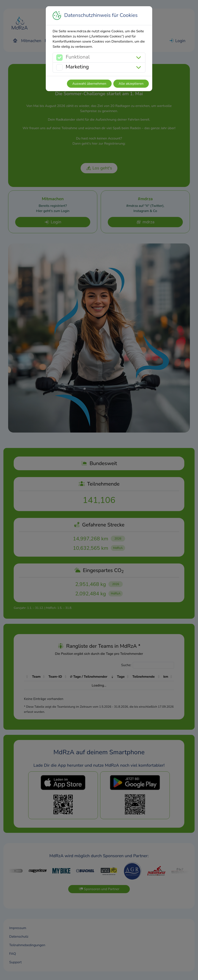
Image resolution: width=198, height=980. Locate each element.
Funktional (78, 57)
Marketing (77, 67)
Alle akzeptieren (131, 84)
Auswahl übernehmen (89, 84)
